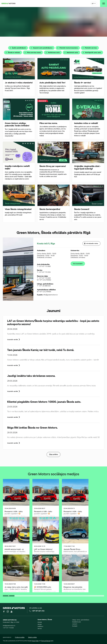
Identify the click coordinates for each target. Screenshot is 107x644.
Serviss (40, 628)
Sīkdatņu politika (32, 637)
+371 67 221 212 (38, 611)
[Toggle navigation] (104, 3)
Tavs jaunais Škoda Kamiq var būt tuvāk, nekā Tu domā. (41, 350)
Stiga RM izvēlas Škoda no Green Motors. (32, 428)
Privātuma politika (20, 637)
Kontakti (75, 626)
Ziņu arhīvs (54, 454)
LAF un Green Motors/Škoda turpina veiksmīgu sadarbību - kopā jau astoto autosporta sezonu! (53, 323)
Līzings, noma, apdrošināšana (81, 620)
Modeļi (40, 622)
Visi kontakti (78, 264)
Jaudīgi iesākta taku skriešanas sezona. (31, 376)
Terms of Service (46, 641)
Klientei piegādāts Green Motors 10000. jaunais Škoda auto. (44, 402)
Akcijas (40, 624)
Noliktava (40, 626)
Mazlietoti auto (77, 622)
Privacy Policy (35, 641)
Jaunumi (75, 624)
